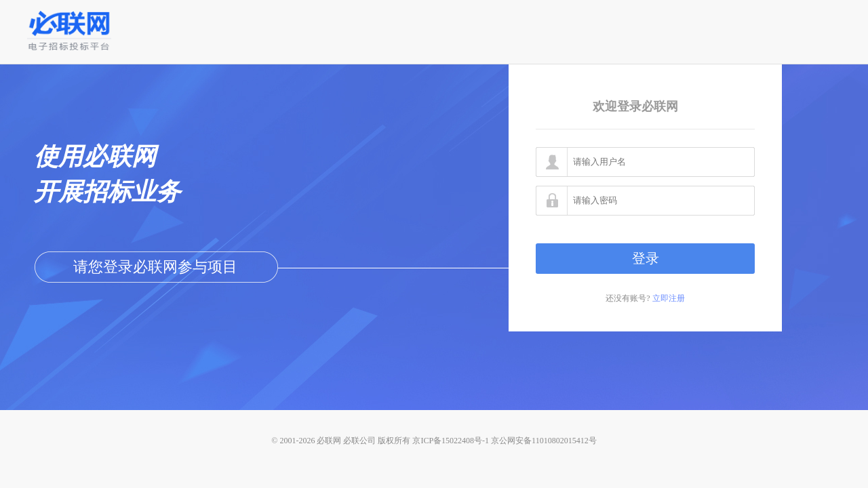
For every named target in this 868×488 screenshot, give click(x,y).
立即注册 (669, 298)
